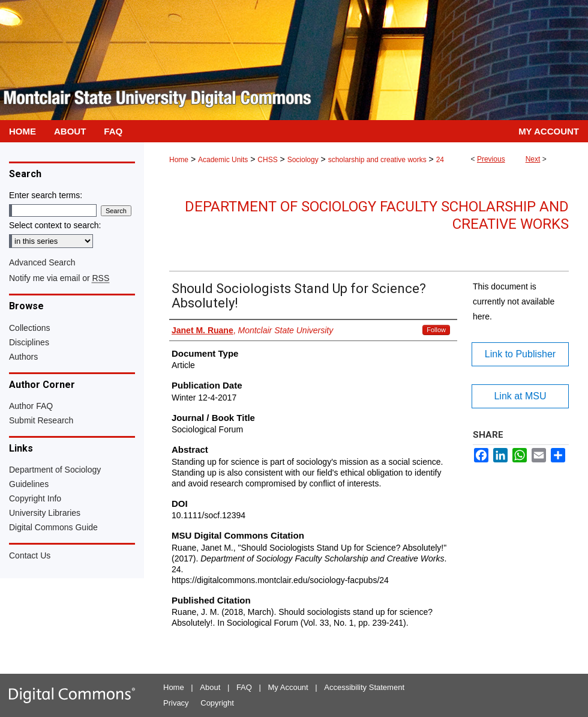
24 (440, 160)
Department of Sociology (55, 470)
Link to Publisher (520, 354)
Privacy (176, 703)
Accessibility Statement (364, 687)
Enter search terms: (46, 195)
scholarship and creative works (377, 160)
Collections (29, 328)
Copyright (217, 703)
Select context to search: (55, 225)
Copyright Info (35, 498)
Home (179, 160)
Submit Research (41, 420)
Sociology (303, 160)
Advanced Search (42, 262)
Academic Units (223, 160)
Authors (23, 357)
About (210, 687)
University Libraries (45, 513)
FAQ (244, 687)
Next (533, 159)
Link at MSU (520, 396)
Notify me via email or (59, 278)
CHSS (267, 160)
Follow (436, 330)
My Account (288, 687)
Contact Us (30, 555)
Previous (491, 159)
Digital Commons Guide (53, 527)
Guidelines (29, 484)
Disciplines (29, 342)
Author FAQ (31, 406)
